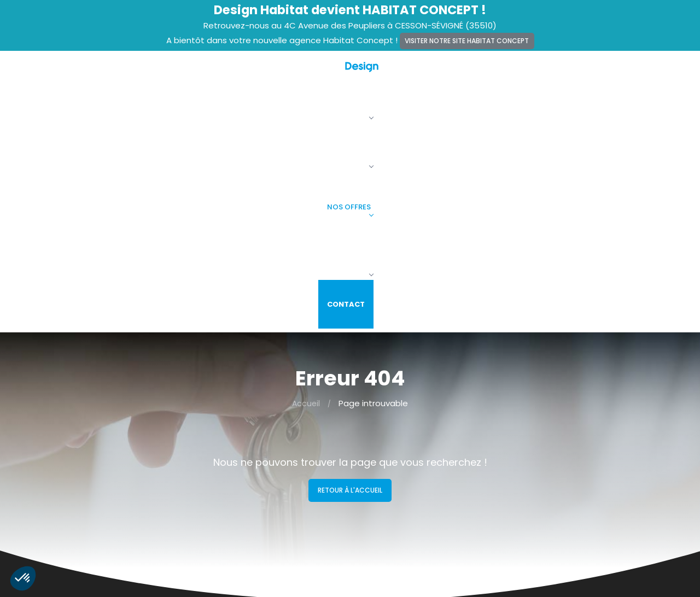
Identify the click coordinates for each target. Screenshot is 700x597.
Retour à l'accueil (350, 258)
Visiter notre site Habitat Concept (467, 41)
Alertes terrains (231, 448)
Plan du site (224, 508)
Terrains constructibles (402, 478)
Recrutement (228, 464)
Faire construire (553, 75)
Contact (626, 75)
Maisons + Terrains (393, 464)
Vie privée (221, 494)
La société (332, 75)
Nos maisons (402, 75)
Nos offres (474, 75)
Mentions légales (234, 478)
